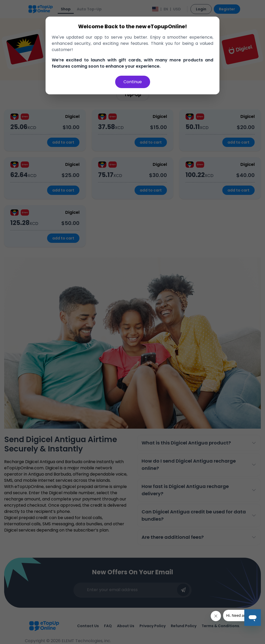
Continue (133, 82)
